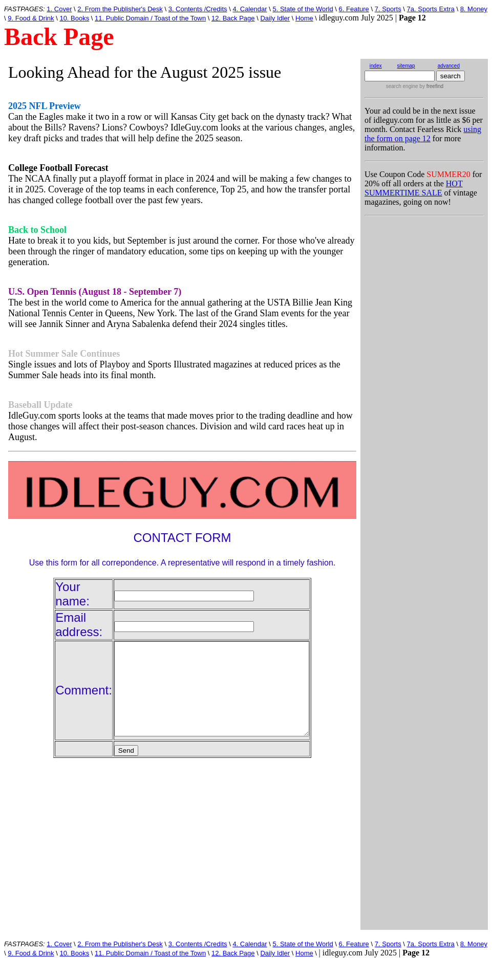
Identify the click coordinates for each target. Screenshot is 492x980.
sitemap (406, 66)
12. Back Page (233, 18)
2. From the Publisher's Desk (120, 9)
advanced (449, 66)
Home (304, 18)
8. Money (474, 9)
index (376, 66)
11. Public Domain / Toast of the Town (150, 18)
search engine (402, 86)
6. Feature (354, 9)
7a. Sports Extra (431, 9)
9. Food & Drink (31, 18)
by (431, 86)
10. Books (74, 18)
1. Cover (59, 9)
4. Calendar (250, 9)
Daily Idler (275, 18)
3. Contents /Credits (198, 9)
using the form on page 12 (423, 134)
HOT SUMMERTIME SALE (414, 188)
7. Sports (388, 9)
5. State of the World (303, 9)
